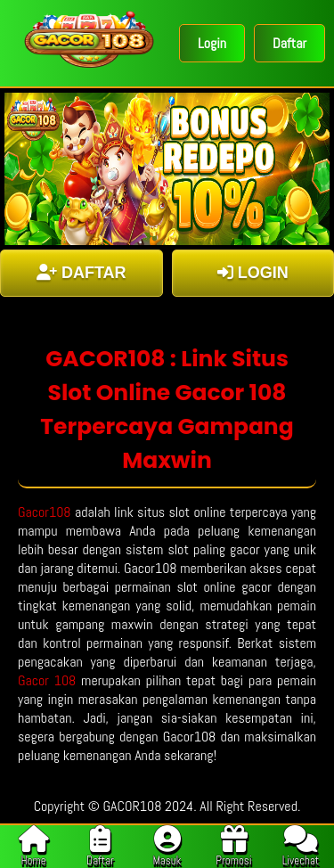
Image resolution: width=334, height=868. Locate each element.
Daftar (289, 43)
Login (212, 43)
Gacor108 (45, 512)
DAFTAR (81, 273)
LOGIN (253, 273)
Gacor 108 (47, 680)
